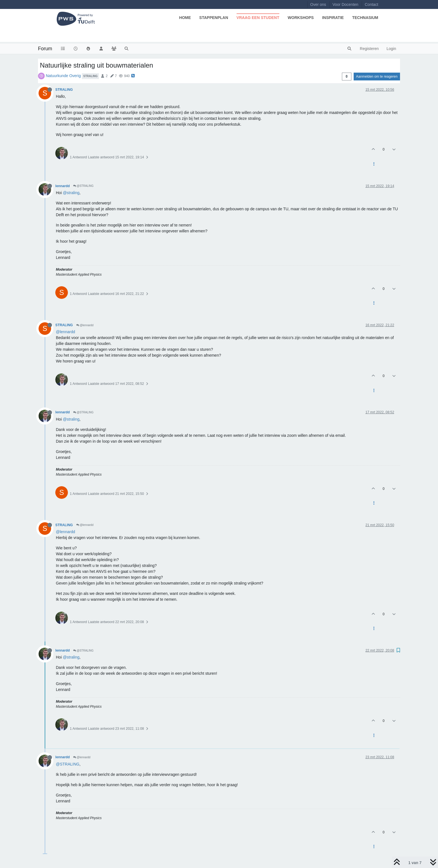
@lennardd (85, 325)
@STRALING (83, 186)
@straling (71, 193)
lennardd (63, 186)
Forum (45, 49)
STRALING (64, 90)
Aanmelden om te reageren (377, 77)
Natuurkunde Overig (63, 76)
